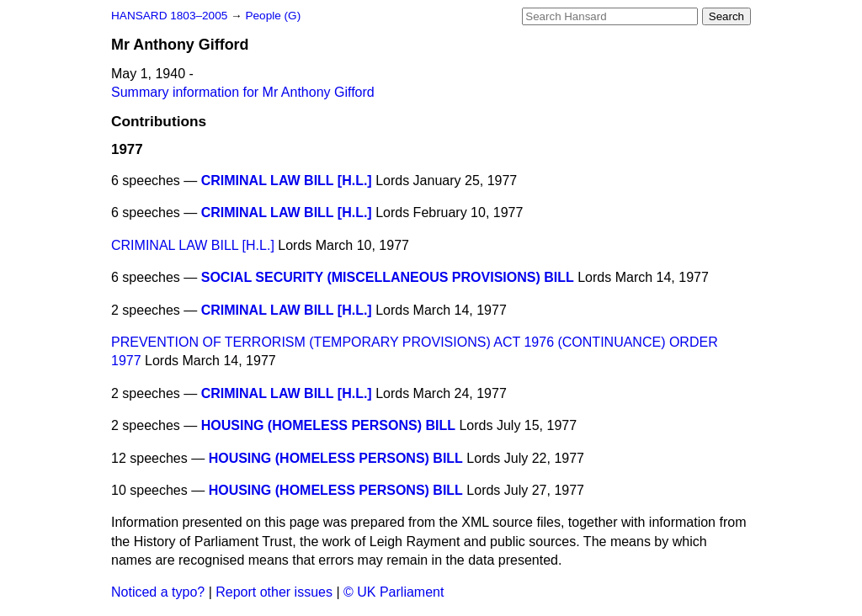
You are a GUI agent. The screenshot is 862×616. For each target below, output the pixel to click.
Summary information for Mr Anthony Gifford (243, 92)
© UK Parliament (394, 592)
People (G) (273, 16)
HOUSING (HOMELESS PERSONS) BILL (328, 425)
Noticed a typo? (158, 592)
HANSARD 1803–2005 (169, 16)
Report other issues (274, 592)
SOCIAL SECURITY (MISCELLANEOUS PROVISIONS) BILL (388, 277)
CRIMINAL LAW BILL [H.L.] (287, 181)
